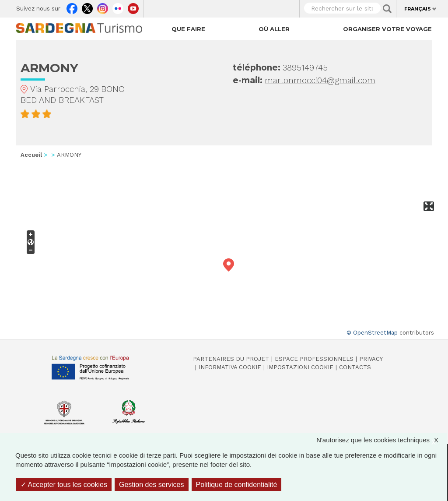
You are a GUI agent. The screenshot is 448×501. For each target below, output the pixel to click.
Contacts (355, 367)
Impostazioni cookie (300, 367)
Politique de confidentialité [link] (237, 485)
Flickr (118, 7)
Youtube (133, 7)
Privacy (371, 359)
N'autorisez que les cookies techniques (382, 440)
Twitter (87, 7)
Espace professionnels (314, 359)
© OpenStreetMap (372, 333)
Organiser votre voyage (387, 29)
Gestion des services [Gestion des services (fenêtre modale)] (152, 485)
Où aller (274, 29)
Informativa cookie (230, 367)
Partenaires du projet (231, 359)
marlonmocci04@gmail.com (320, 80)
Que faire (188, 29)
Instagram (103, 7)
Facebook (72, 7)
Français (418, 9)
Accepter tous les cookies (64, 485)
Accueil (31, 155)
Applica (387, 9)
